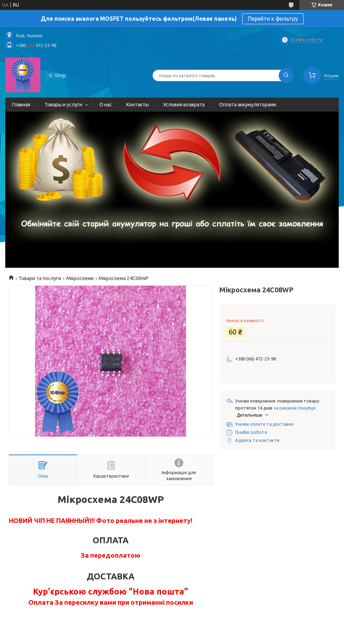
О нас (106, 105)
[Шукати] (286, 75)
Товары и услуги (63, 105)
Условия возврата (184, 105)
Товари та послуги (40, 278)
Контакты (138, 105)
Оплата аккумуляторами (248, 105)
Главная (21, 105)
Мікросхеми (80, 278)
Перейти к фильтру (273, 19)
